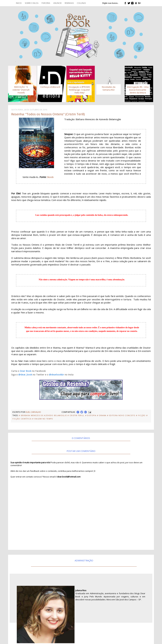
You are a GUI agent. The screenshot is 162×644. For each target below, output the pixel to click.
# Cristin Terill (76, 415)
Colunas (81, 3)
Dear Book (26, 371)
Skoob (50, 177)
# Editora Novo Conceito (121, 415)
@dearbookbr (57, 374)
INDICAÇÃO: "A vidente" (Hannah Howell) (21, 90)
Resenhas (69, 3)
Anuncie (57, 3)
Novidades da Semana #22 (109, 88)
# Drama (102, 415)
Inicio (19, 3)
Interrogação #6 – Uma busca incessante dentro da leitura (138, 90)
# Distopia (91, 415)
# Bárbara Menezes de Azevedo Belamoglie (43, 415)
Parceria (46, 3)
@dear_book (25, 374)
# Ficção (141, 415)
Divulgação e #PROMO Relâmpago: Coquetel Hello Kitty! (79, 90)
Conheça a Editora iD (50, 87)
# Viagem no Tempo (43, 419)
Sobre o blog (32, 3)
